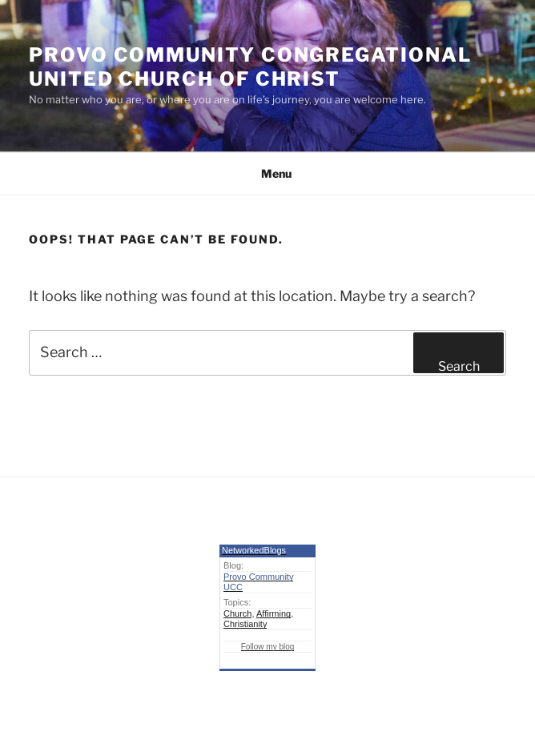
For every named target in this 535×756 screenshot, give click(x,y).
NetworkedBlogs (254, 550)
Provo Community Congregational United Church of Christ (250, 67)
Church (237, 613)
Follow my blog (268, 647)
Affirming (274, 613)
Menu (268, 173)
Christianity (245, 624)
